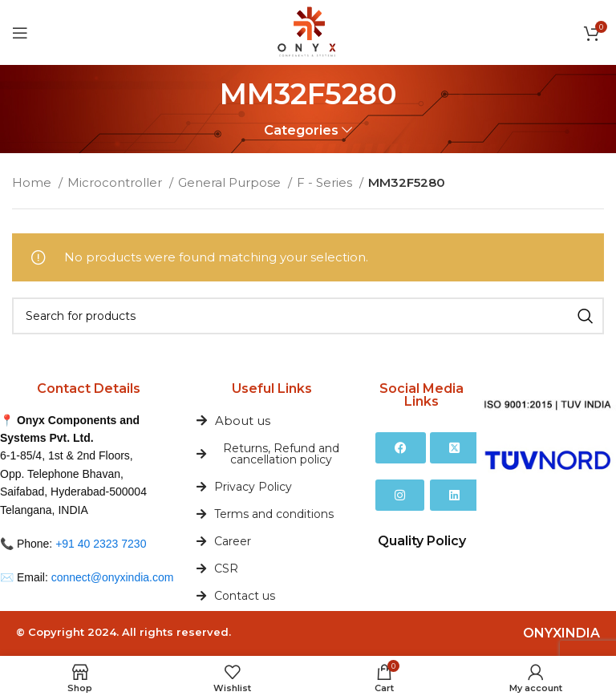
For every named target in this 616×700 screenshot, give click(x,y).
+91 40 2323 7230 (101, 544)
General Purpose (231, 182)
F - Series (326, 182)
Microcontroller (116, 182)
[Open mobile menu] (20, 33)
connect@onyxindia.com (113, 577)
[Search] (308, 316)
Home (33, 182)
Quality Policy (422, 541)
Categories (301, 130)
